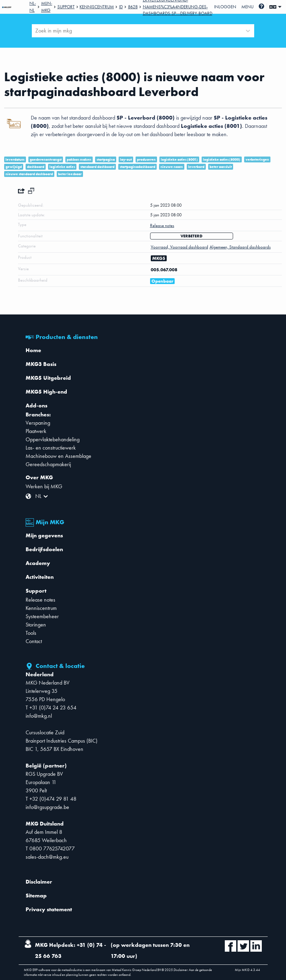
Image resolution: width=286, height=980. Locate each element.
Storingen (36, 625)
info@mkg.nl (39, 716)
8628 (133, 7)
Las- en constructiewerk (51, 448)
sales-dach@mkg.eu (47, 857)
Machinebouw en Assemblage (58, 456)
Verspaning (38, 423)
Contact (34, 641)
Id (121, 7)
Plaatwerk (36, 431)
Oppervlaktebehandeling (53, 439)
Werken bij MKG (44, 486)
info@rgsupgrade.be (47, 807)
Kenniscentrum (97, 7)
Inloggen (225, 7)
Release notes (40, 600)
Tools (31, 633)
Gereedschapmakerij (48, 464)
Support (66, 7)
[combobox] (36, 31)
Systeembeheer (42, 616)
